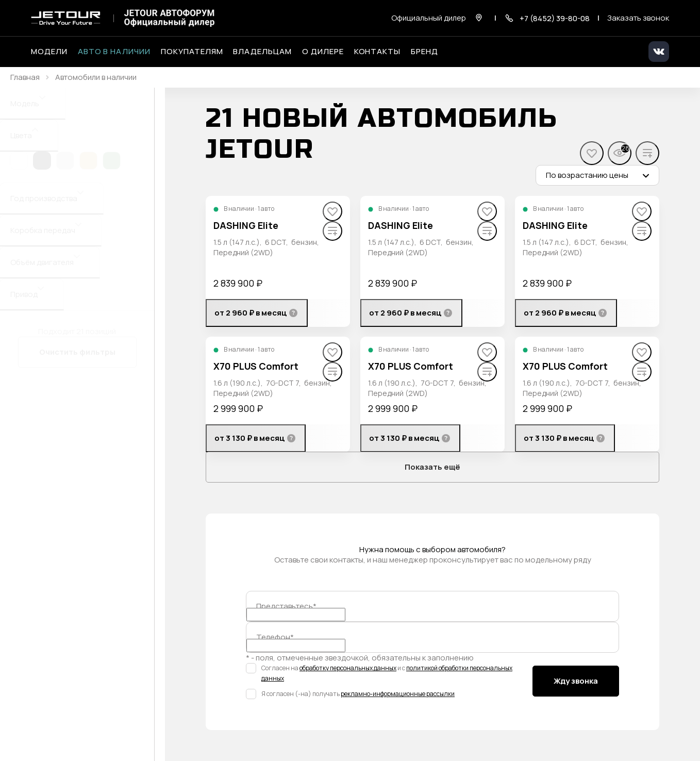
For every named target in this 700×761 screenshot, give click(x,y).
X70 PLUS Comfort (256, 366)
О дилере (323, 52)
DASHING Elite (246, 225)
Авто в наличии (114, 52)
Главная (25, 77)
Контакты (378, 52)
